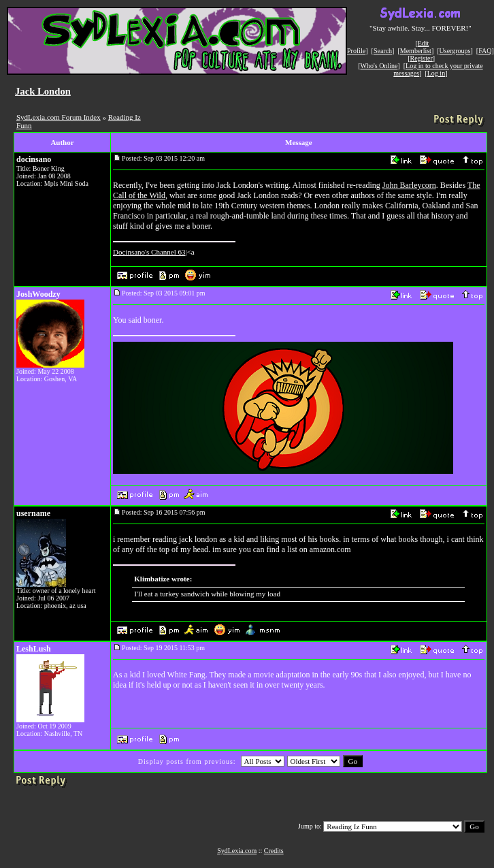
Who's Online (379, 66)
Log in (436, 73)
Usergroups (455, 51)
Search (383, 51)
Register (421, 58)
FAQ (485, 51)
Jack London (43, 91)
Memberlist (416, 51)
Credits (274, 851)
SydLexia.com (237, 851)
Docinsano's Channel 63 (149, 252)
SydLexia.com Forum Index (59, 117)
